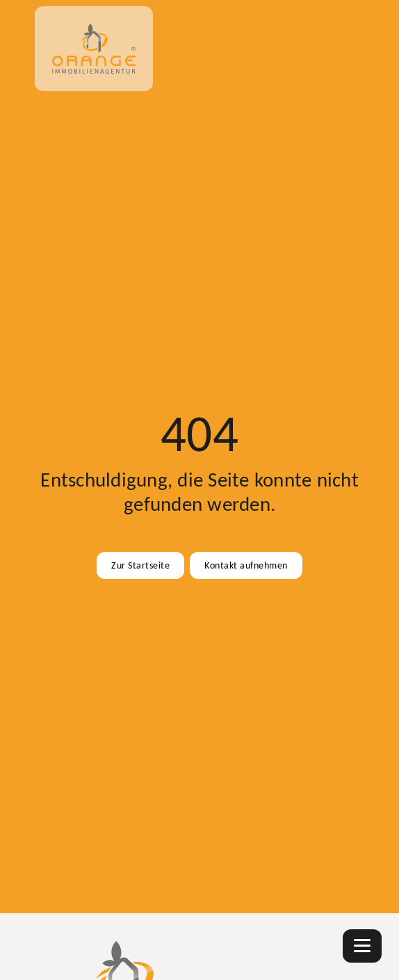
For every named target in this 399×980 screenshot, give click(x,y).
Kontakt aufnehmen (246, 565)
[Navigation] (362, 946)
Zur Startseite (140, 565)
